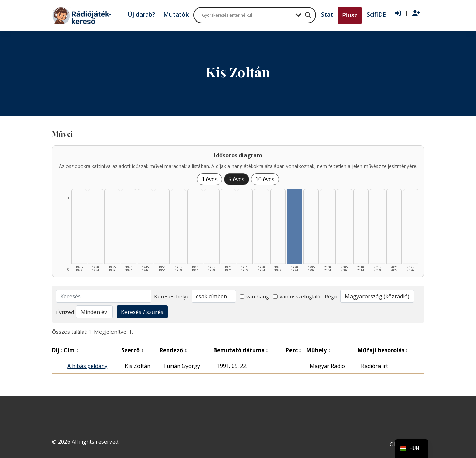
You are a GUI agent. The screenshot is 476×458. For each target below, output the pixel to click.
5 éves (236, 179)
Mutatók (176, 14)
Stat (327, 14)
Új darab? (141, 14)
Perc (294, 350)
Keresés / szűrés (142, 312)
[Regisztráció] (416, 13)
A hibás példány (87, 366)
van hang (255, 296)
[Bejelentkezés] (398, 13)
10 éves (265, 179)
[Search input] (247, 15)
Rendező (173, 350)
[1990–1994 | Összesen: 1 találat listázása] (295, 226)
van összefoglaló (297, 296)
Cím (71, 350)
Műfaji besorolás (383, 350)
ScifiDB (377, 14)
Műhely (318, 350)
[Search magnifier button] (308, 15)
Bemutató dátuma (241, 350)
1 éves (210, 179)
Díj (57, 350)
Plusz (350, 15)
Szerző (132, 350)
